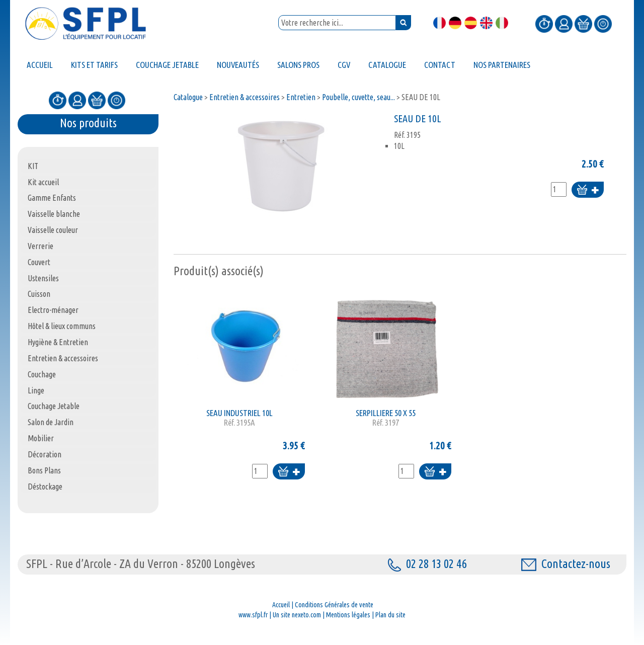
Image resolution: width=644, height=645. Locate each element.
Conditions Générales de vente (334, 605)
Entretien (301, 97)
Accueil (281, 605)
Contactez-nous (566, 564)
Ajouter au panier (588, 190)
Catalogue (188, 97)
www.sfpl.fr (253, 615)
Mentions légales (348, 615)
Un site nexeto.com (297, 615)
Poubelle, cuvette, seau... (358, 97)
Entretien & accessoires (245, 97)
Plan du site (390, 615)
